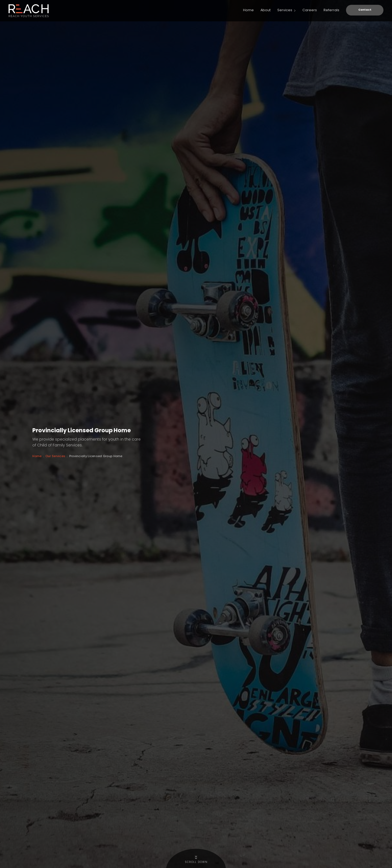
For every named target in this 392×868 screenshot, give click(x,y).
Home (38, 461)
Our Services (62, 461)
